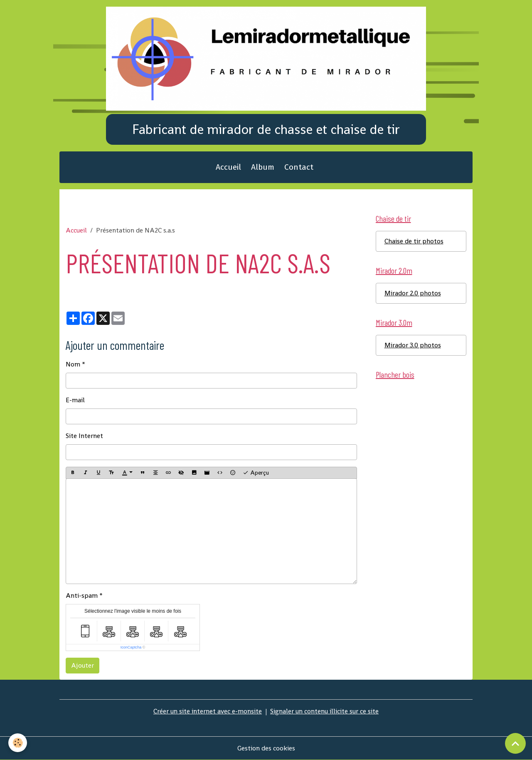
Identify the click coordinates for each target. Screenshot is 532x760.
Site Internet (84, 436)
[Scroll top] (515, 743)
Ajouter (83, 665)
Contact (299, 167)
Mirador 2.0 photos (413, 293)
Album (263, 167)
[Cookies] (18, 743)
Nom (73, 364)
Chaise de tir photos (414, 241)
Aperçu (256, 473)
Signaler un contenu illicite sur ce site (324, 711)
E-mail (75, 400)
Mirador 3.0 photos (413, 345)
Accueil (228, 167)
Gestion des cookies (266, 748)
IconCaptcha (131, 647)
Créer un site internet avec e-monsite (208, 711)
